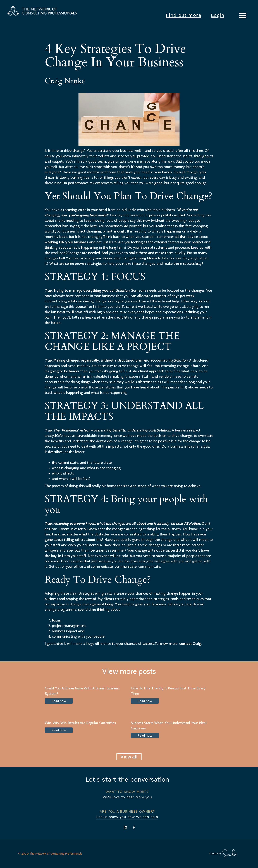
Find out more (183, 15)
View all (129, 757)
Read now (59, 701)
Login (218, 15)
